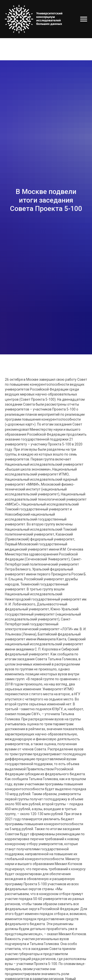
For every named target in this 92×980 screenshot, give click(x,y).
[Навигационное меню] (84, 19)
